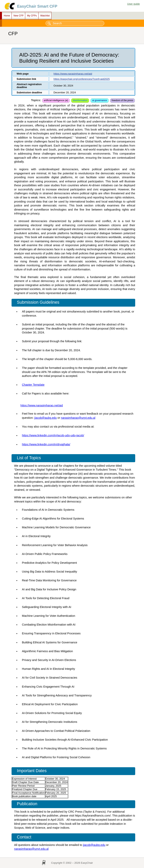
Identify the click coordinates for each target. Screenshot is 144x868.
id (62, 405)
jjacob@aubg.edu (46, 418)
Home (7, 16)
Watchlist (45, 16)
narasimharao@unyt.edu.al (78, 418)
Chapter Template (33, 385)
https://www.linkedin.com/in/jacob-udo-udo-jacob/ (53, 435)
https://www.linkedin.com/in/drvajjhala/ (46, 444)
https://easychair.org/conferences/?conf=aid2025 (82, 79)
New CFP (18, 16)
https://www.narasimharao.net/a (41, 405)
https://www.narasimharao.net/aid (73, 74)
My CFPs (32, 16)
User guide (133, 4)
